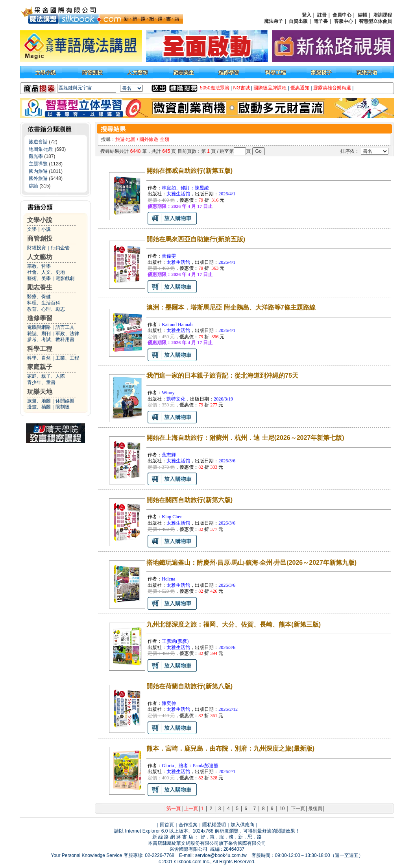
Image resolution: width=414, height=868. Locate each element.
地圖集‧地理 (41, 149)
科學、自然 (39, 358)
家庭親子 (40, 367)
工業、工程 (67, 358)
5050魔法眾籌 (215, 88)
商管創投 (40, 238)
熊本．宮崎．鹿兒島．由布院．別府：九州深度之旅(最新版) (230, 748)
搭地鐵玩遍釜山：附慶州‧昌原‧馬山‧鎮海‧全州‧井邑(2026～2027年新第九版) (251, 563)
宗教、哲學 (39, 266)
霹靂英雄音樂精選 (332, 88)
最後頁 (315, 809)
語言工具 (65, 327)
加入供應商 (242, 825)
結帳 (362, 15)
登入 (307, 15)
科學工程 (40, 349)
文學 (32, 229)
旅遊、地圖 (39, 401)
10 (282, 809)
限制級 (63, 407)
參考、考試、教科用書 (51, 339)
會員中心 (342, 15)
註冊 (322, 15)
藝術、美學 (39, 278)
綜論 (33, 186)
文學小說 (40, 220)
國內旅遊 (38, 171)
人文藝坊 (40, 257)
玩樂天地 (40, 392)
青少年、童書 (41, 382)
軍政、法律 (67, 334)
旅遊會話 (38, 142)
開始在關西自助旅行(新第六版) (189, 500)
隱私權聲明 (214, 825)
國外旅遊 (38, 178)
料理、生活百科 (44, 303)
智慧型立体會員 (375, 21)
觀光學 (36, 156)
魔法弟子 (274, 21)
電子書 (321, 21)
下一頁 (298, 809)
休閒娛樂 (65, 401)
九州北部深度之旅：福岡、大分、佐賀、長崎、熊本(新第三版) (234, 624)
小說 (46, 229)
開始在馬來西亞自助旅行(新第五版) (196, 239)
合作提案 (188, 825)
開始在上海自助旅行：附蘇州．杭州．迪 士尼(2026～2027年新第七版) (245, 438)
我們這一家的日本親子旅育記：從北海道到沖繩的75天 (222, 376)
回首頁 (167, 825)
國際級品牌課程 (270, 88)
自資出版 (298, 21)
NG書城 (242, 88)
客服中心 (344, 21)
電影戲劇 (65, 278)
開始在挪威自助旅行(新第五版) (189, 171)
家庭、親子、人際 (46, 376)
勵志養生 (40, 287)
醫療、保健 (39, 297)
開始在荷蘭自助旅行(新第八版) (189, 686)
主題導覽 (38, 164)
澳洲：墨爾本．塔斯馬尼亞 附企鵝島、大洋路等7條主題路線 (231, 307)
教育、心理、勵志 (46, 309)
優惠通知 (300, 88)
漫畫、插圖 (39, 407)
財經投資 (37, 248)
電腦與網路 (39, 327)
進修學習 (40, 318)
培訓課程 (383, 15)
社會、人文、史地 (46, 272)
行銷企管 (60, 248)
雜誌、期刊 (39, 334)
